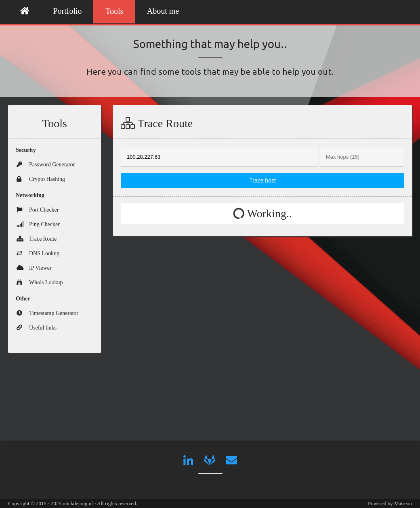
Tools (114, 11)
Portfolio (68, 11)
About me (163, 11)
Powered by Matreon (390, 503)
